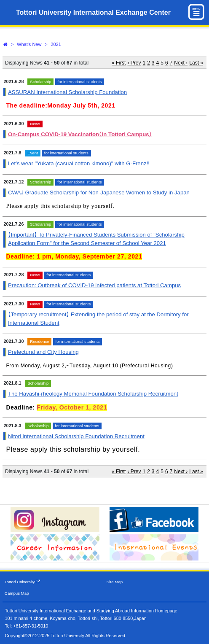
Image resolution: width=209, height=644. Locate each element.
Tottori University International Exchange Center (93, 12)
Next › (181, 63)
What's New (29, 44)
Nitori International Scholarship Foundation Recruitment (76, 436)
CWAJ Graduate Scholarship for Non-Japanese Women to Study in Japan (99, 193)
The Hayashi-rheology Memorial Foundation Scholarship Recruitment (93, 394)
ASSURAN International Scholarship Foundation (67, 92)
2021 (56, 44)
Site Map (115, 582)
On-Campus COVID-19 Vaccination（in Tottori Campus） (80, 134)
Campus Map (17, 593)
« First (119, 63)
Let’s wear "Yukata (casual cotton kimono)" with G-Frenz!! (79, 163)
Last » (196, 63)
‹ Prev (134, 63)
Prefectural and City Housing (43, 352)
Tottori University (23, 582)
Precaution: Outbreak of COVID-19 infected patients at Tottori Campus (94, 285)
